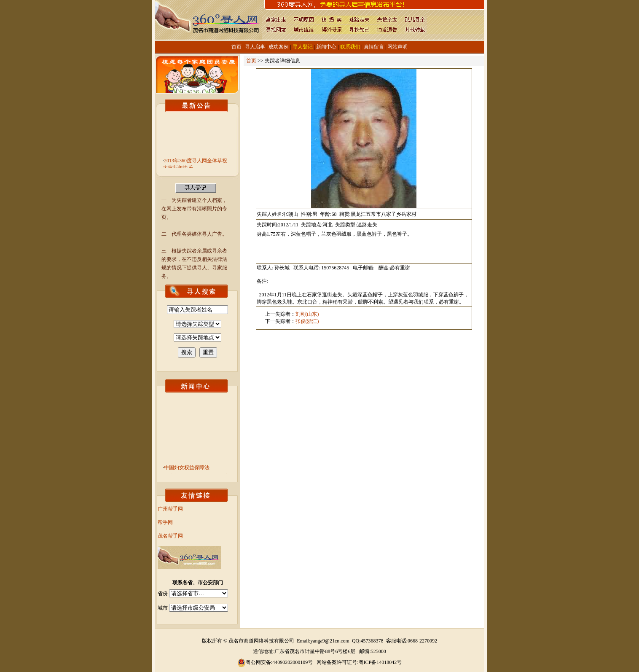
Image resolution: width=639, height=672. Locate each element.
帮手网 (165, 522)
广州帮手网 (170, 509)
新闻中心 (326, 47)
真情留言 (374, 47)
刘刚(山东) (307, 314)
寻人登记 (303, 47)
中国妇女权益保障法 (187, 469)
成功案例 (279, 47)
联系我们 (350, 47)
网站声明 (397, 47)
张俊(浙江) (307, 321)
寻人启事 (255, 47)
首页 (236, 47)
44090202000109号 (293, 662)
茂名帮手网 (170, 536)
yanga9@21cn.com (330, 641)
